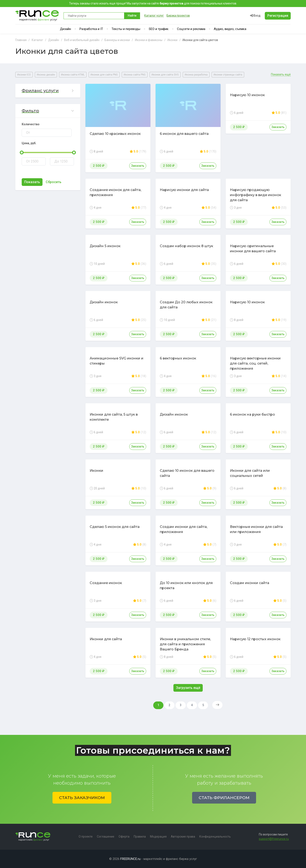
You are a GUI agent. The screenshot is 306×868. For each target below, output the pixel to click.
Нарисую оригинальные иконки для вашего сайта (253, 249)
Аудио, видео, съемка (230, 29)
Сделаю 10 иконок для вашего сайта (187, 473)
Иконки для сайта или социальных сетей (250, 473)
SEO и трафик (159, 29)
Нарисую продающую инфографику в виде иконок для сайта (256, 195)
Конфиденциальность (215, 837)
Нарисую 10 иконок (247, 95)
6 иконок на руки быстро (252, 414)
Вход (255, 16)
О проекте (86, 837)
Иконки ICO (24, 75)
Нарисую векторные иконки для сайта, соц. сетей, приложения (255, 363)
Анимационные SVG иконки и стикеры (117, 361)
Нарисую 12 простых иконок (255, 639)
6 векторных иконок (178, 358)
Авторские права (183, 837)
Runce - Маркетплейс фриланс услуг (37, 16)
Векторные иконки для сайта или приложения (256, 529)
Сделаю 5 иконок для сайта (115, 527)
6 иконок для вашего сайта (184, 134)
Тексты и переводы (126, 29)
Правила (140, 837)
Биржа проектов (178, 16)
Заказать (138, 166)
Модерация (158, 837)
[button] (48, 91)
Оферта (124, 837)
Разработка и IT (91, 29)
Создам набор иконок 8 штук (186, 246)
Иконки (96, 471)
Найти (132, 16)
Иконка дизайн (46, 75)
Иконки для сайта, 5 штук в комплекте (114, 417)
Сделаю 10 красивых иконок (115, 134)
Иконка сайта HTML (73, 75)
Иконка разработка (196, 75)
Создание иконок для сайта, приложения (115, 192)
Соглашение (106, 837)
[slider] (22, 153)
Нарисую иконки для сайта (184, 190)
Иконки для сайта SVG (165, 75)
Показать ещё (281, 75)
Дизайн (65, 29)
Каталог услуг (154, 16)
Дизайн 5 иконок (105, 246)
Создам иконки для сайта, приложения (184, 529)
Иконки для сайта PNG (104, 75)
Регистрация (278, 16)
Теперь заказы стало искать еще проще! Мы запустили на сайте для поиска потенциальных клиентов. (153, 3)
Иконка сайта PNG (135, 75)
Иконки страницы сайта (228, 75)
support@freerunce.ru (274, 839)
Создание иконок (106, 583)
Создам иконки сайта (250, 583)
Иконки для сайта (106, 639)
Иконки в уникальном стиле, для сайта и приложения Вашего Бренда (185, 644)
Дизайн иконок (104, 302)
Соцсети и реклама (191, 29)
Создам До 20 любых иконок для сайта (186, 305)
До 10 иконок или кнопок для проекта (186, 585)
